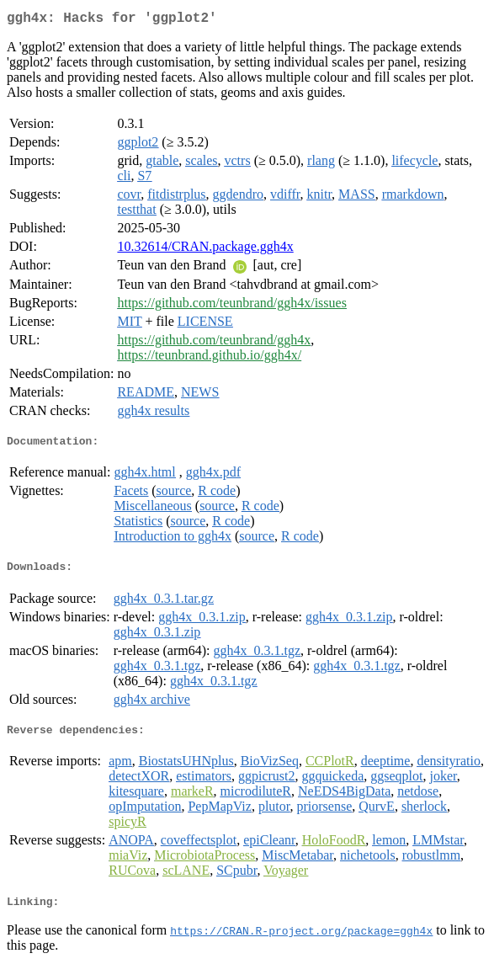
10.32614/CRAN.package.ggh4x (205, 250)
